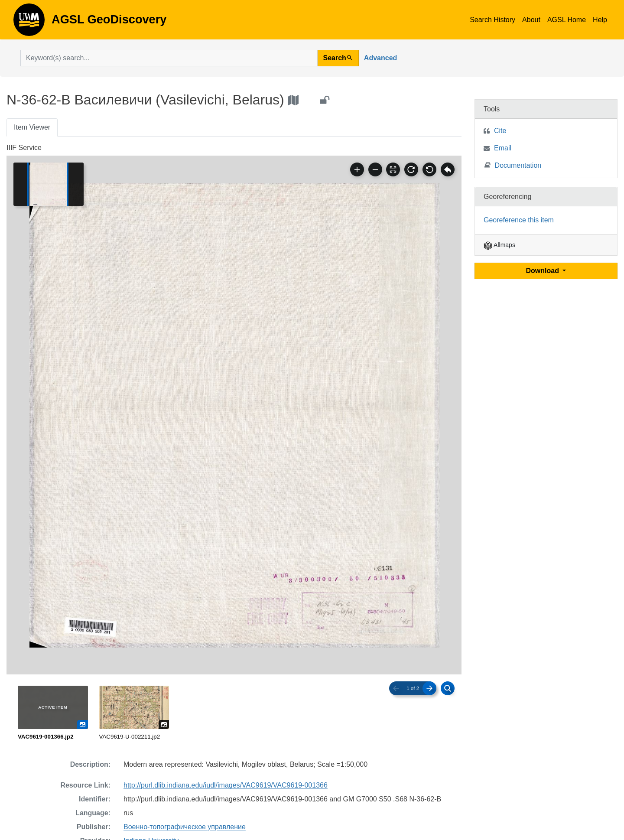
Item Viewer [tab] (32, 127)
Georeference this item (519, 220)
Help (600, 20)
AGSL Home (567, 20)
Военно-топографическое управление (185, 827)
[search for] (169, 58)
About (531, 20)
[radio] (53, 713)
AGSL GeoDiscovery (29, 23)
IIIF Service (24, 148)
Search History (492, 20)
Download (544, 271)
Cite (500, 131)
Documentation (513, 165)
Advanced (380, 58)
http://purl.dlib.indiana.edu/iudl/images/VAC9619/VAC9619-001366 (226, 785)
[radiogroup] (234, 713)
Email (503, 148)
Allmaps (499, 245)
